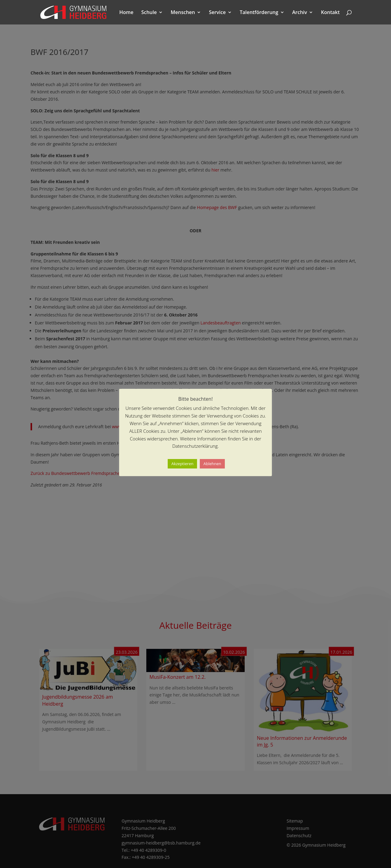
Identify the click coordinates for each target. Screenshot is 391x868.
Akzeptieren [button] (182, 464)
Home (126, 13)
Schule (149, 13)
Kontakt (330, 13)
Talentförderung (259, 13)
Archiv (300, 13)
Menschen (183, 13)
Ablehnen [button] (212, 464)
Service (217, 13)
